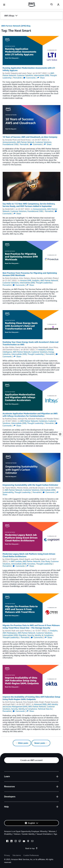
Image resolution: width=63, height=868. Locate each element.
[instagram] (16, 841)
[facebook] (7, 841)
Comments (29, 78)
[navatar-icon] (58, 5)
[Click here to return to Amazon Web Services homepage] (32, 5)
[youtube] (24, 841)
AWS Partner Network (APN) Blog (16, 26)
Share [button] (41, 78)
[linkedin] (11, 841)
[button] (32, 16)
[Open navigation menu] (4, 5)
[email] (32, 841)
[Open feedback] (60, 434)
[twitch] (20, 841)
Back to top (32, 848)
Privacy (7, 855)
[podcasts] (28, 841)
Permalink (17, 78)
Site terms (17, 855)
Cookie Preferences (31, 855)
